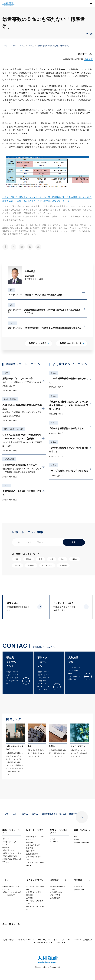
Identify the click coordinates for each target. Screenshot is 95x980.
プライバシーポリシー (26, 940)
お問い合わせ (8, 940)
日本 (6, 373)
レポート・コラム (18, 46)
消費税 (75, 559)
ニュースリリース (11, 924)
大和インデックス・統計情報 (80, 940)
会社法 (17, 565)
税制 (12, 290)
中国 (40, 559)
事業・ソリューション (11, 831)
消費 (17, 559)
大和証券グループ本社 (43, 943)
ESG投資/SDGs (10, 399)
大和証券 (61, 943)
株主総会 (31, 565)
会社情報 (54, 880)
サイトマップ (59, 940)
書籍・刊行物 (80, 830)
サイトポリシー (44, 940)
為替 (63, 559)
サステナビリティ (35, 880)
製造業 (29, 559)
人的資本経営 (9, 459)
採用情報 (78, 880)
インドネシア (47, 565)
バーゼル (63, 565)
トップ (5, 46)
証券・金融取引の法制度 (14, 429)
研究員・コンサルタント (59, 831)
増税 (52, 559)
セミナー (7, 880)
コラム (31, 46)
